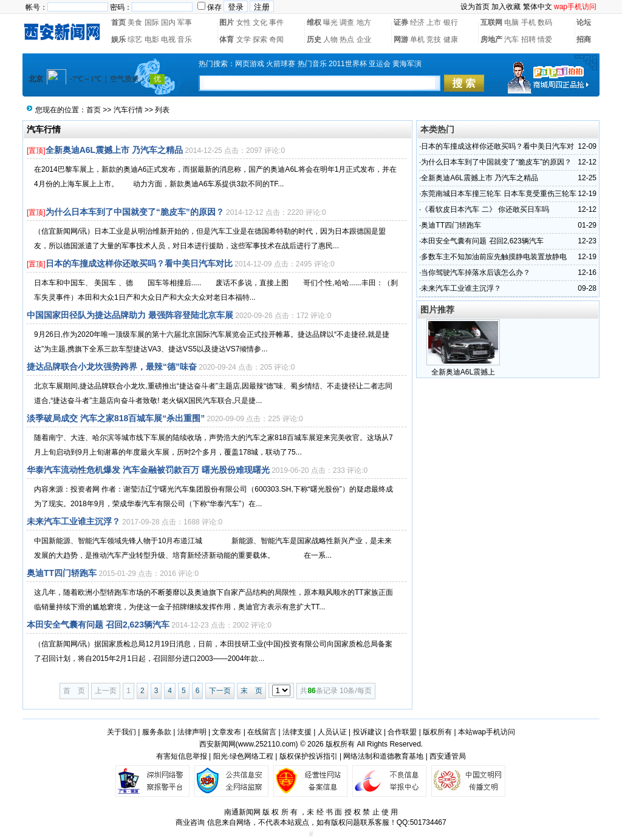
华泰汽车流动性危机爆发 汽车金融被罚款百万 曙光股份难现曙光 (148, 470)
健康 (451, 39)
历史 (314, 39)
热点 (347, 39)
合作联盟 (402, 732)
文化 (260, 22)
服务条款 (157, 732)
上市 (434, 22)
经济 (417, 22)
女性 (244, 22)
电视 (168, 39)
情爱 (545, 39)
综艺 (135, 39)
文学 (244, 39)
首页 (118, 22)
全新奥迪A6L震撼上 (463, 372)
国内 (168, 22)
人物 (330, 39)
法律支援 (297, 732)
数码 (545, 22)
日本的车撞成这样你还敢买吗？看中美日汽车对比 (139, 263)
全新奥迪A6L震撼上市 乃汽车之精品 (114, 150)
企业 (364, 39)
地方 (364, 22)
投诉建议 (367, 732)
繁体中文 (538, 7)
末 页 (251, 691)
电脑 (511, 22)
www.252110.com (267, 744)
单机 (417, 39)
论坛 (584, 22)
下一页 (220, 691)
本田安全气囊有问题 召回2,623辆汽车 (98, 625)
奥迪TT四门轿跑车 (62, 573)
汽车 (511, 39)
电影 (152, 39)
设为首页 (475, 7)
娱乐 (118, 39)
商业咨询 (190, 822)
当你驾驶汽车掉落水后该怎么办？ (476, 273)
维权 (314, 22)
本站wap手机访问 (487, 732)
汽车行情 (128, 110)
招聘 (528, 39)
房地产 (491, 39)
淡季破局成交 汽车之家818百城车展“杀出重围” (116, 418)
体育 (227, 39)
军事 (185, 22)
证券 (401, 22)
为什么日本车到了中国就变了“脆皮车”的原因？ (135, 212)
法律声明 (192, 732)
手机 (528, 22)
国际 (152, 22)
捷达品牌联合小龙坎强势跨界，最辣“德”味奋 (112, 367)
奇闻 (276, 39)
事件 (276, 22)
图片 (227, 22)
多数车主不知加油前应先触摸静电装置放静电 (494, 257)
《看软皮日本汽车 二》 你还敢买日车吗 (485, 209)
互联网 (491, 22)
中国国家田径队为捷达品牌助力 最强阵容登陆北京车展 (130, 315)
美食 (135, 22)
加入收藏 (506, 7)
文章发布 (227, 732)
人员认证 (332, 732)
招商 (584, 39)
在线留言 (262, 732)
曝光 (330, 22)
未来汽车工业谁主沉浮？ (73, 521)
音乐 (185, 39)
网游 (401, 39)
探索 (260, 39)
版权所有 (437, 732)
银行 (451, 22)
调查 (347, 22)
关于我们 (121, 732)
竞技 (434, 39)
